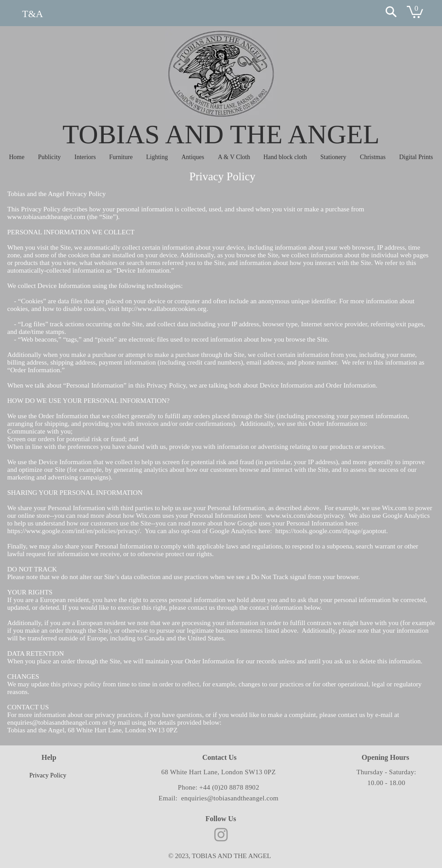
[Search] (391, 12)
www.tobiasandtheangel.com (46, 217)
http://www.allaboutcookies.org (164, 309)
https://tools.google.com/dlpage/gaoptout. (331, 531)
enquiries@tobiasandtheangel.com (54, 722)
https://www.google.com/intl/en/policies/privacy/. (75, 531)
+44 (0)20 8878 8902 (229, 787)
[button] (415, 11)
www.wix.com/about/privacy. (306, 516)
